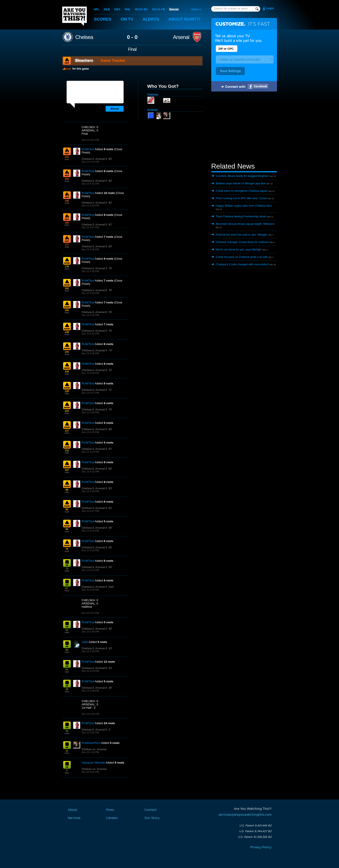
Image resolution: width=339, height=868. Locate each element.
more (195, 9)
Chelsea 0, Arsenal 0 (94, 159)
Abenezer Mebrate (93, 763)
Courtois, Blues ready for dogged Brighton (242, 176)
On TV (127, 19)
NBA (117, 9)
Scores (103, 19)
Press (110, 810)
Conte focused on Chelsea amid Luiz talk (242, 257)
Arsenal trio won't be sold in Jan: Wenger (242, 235)
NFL (97, 9)
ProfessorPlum (91, 743)
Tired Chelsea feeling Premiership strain (241, 216)
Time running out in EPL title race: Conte (241, 198)
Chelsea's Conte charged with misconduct (242, 264)
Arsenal (181, 37)
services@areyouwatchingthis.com (245, 815)
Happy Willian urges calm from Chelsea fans (244, 206)
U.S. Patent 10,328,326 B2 (255, 837)
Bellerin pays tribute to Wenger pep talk (241, 183)
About (185, 19)
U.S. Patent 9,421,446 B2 (255, 826)
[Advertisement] (244, 128)
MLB (107, 9)
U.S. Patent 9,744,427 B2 (255, 831)
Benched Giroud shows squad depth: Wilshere (245, 224)
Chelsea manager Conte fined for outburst (242, 242)
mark (85, 642)
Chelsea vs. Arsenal (94, 749)
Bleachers (84, 61)
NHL (128, 9)
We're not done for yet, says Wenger (239, 249)
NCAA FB (158, 9)
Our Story (152, 818)
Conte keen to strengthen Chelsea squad (242, 191)
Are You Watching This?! (75, 16)
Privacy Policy (261, 847)
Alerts (151, 19)
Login (270, 8)
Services (74, 818)
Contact (151, 810)
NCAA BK (141, 9)
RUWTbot (88, 149)
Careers (112, 818)
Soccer (174, 9)
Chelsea (84, 37)
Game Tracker (113, 61)
